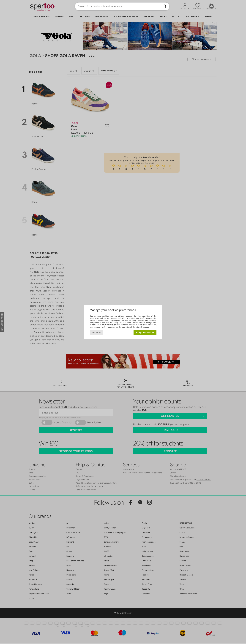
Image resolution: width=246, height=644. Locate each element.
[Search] (164, 6)
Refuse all (96, 332)
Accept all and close (145, 332)
